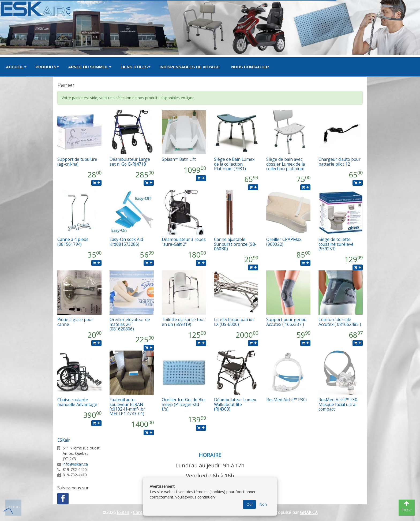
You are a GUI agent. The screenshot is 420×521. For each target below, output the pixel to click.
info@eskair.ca (75, 464)
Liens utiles (134, 67)
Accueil (15, 67)
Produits (46, 67)
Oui (249, 504)
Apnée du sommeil (88, 67)
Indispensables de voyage (190, 67)
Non (263, 504)
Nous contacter (250, 67)
